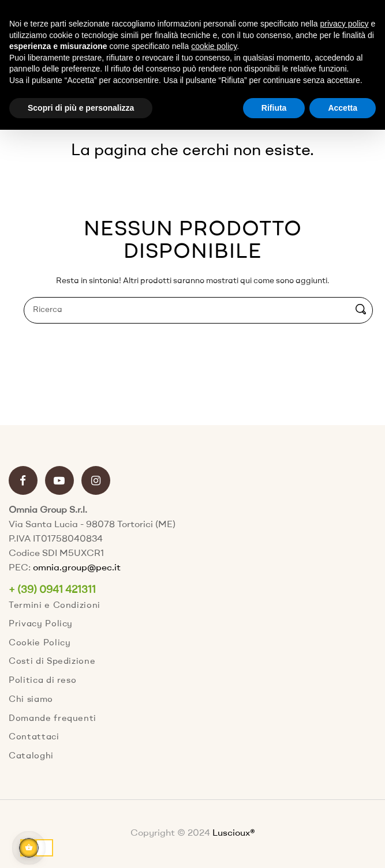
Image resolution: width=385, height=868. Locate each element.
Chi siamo (31, 700)
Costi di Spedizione (52, 662)
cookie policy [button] (214, 46)
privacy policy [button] (345, 24)
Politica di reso (42, 681)
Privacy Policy (41, 624)
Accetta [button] (343, 108)
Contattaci (34, 737)
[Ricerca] (198, 310)
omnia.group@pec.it (77, 568)
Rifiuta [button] (274, 108)
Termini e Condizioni (55, 606)
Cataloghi (31, 756)
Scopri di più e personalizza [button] (81, 108)
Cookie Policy (40, 643)
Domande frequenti (53, 719)
